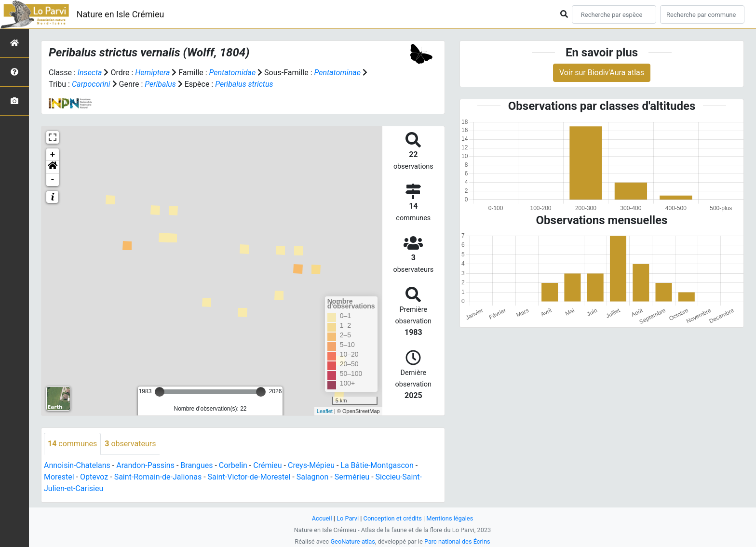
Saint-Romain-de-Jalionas (158, 477)
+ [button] (53, 155)
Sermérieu (352, 477)
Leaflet (325, 411)
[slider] (160, 392)
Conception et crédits (393, 518)
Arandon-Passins (145, 465)
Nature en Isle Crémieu (121, 14)
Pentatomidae (233, 73)
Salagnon (313, 477)
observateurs (130, 444)
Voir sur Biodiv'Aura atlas (602, 73)
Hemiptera (152, 73)
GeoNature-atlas (353, 541)
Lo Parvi (348, 518)
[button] (53, 167)
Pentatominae (337, 73)
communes (72, 444)
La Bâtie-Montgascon (377, 465)
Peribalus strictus (244, 84)
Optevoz (94, 477)
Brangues (196, 465)
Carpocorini (91, 84)
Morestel (59, 477)
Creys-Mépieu (311, 465)
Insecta (90, 73)
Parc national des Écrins (457, 541)
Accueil (322, 518)
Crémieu (267, 465)
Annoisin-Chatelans (77, 465)
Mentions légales (450, 518)
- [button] (53, 180)
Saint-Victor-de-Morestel (249, 477)
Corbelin (233, 465)
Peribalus (160, 84)
